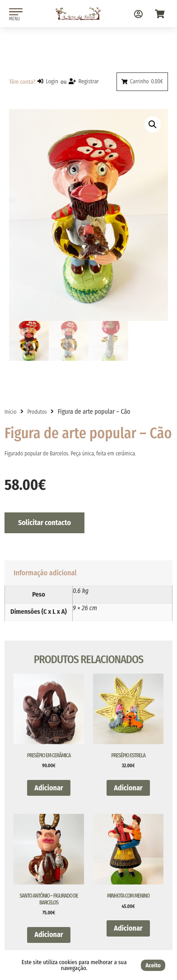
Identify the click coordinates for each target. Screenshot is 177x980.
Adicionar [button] (49, 788)
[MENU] (16, 12)
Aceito (153, 965)
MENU (14, 19)
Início (10, 412)
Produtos (37, 412)
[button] (153, 124)
